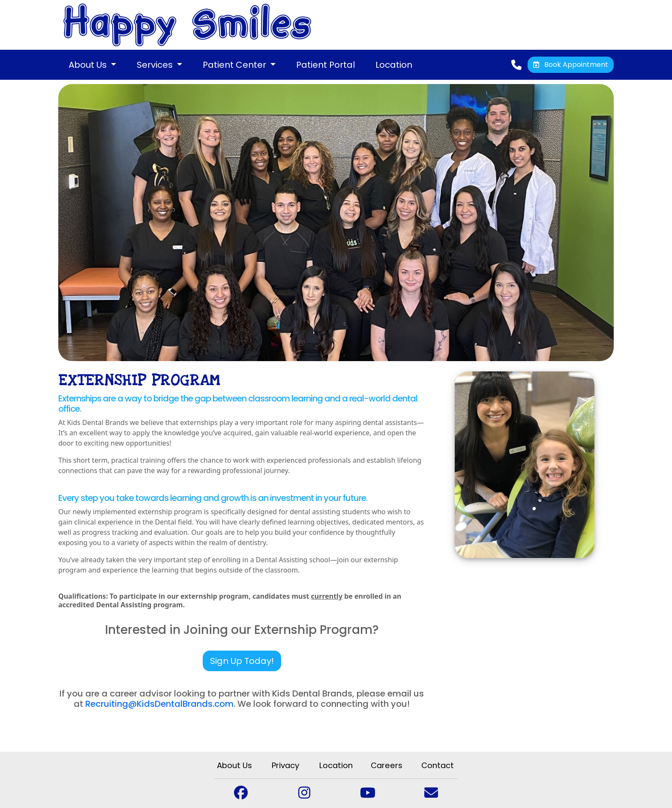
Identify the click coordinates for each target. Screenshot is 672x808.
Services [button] (156, 65)
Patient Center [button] (235, 65)
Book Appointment (571, 65)
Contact (438, 765)
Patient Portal (325, 65)
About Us (234, 765)
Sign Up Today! (242, 661)
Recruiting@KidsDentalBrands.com (159, 704)
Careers (387, 765)
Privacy (285, 765)
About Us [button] (89, 65)
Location (394, 65)
